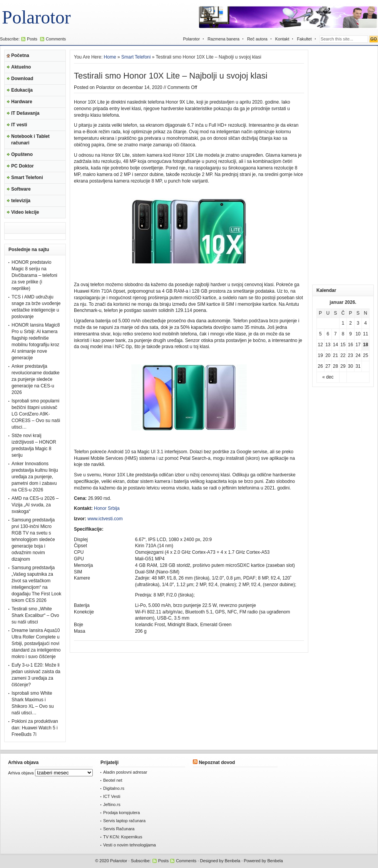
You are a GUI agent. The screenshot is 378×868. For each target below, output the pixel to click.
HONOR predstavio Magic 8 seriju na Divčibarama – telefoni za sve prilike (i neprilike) (34, 275)
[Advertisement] (336, 165)
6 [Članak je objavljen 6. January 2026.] (328, 334)
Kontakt (282, 39)
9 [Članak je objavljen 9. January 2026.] (350, 334)
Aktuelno (21, 67)
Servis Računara (119, 829)
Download (22, 79)
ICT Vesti (112, 796)
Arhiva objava (21, 773)
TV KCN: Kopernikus (123, 837)
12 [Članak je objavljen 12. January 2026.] (320, 345)
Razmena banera (223, 39)
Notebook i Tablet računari (30, 140)
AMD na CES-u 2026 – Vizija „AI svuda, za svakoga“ (35, 505)
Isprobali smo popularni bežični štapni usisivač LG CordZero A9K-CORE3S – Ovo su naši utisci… (36, 414)
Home (110, 57)
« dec (328, 377)
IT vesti (19, 125)
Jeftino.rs (112, 804)
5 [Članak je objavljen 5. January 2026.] (320, 334)
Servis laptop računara (124, 821)
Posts (32, 39)
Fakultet (304, 39)
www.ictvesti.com (105, 519)
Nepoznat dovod (217, 762)
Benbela (232, 861)
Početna (20, 55)
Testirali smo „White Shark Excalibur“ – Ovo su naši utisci (35, 615)
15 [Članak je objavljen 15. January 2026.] (343, 345)
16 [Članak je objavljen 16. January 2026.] (350, 345)
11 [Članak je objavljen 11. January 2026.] (365, 334)
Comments (56, 39)
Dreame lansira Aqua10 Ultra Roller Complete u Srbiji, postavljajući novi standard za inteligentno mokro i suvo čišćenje (36, 643)
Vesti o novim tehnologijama (130, 845)
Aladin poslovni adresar (125, 772)
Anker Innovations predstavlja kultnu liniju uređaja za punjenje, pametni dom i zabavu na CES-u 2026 (35, 477)
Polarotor (36, 17)
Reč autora (257, 39)
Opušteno (22, 154)
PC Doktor (23, 166)
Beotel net (113, 780)
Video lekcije (25, 212)
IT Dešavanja (25, 113)
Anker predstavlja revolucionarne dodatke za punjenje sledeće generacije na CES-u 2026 (36, 379)
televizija (21, 201)
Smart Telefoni (27, 178)
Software (21, 189)
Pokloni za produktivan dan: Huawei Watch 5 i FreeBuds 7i (35, 728)
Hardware (22, 102)
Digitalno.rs (114, 788)
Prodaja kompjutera (121, 813)
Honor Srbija (107, 508)
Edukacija (22, 90)
